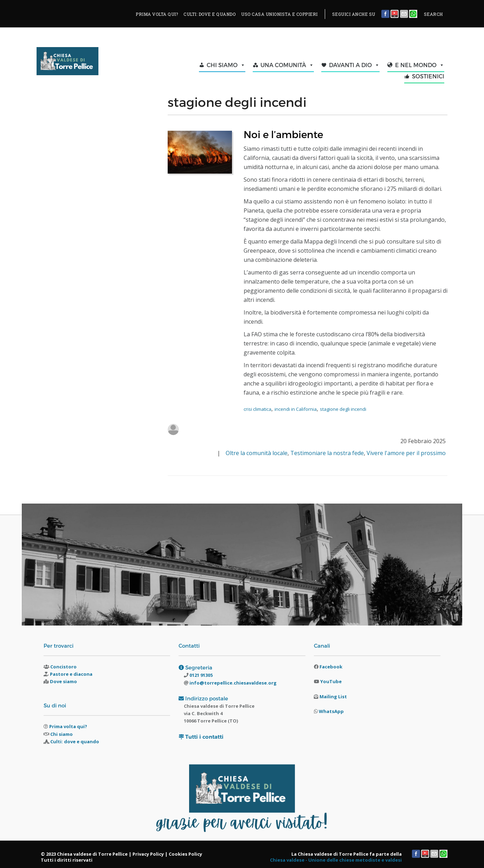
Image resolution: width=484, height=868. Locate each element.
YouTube (331, 681)
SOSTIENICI (428, 76)
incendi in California (296, 409)
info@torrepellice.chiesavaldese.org (233, 683)
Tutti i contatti (204, 737)
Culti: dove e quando (75, 741)
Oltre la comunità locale (257, 453)
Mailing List (333, 697)
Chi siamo (62, 734)
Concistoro (63, 667)
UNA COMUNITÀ (287, 65)
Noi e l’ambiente (283, 134)
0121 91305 (201, 675)
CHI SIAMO (226, 65)
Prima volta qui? (68, 726)
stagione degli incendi (343, 409)
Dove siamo (63, 681)
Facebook (331, 667)
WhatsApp (331, 711)
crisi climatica (257, 409)
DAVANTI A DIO (354, 65)
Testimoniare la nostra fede (327, 453)
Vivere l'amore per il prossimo (406, 453)
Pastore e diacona (71, 674)
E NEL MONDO (420, 65)
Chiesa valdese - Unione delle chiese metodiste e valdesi (336, 860)
